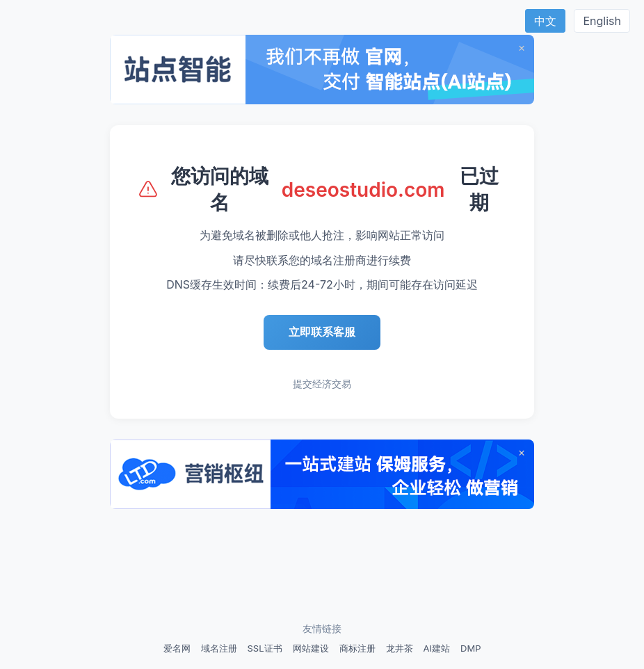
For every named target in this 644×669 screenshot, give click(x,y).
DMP (470, 648)
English (602, 21)
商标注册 (357, 648)
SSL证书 (265, 648)
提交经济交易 (322, 384)
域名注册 (219, 648)
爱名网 (177, 648)
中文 (545, 21)
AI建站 (437, 648)
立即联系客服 (322, 332)
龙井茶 (400, 648)
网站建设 (311, 648)
